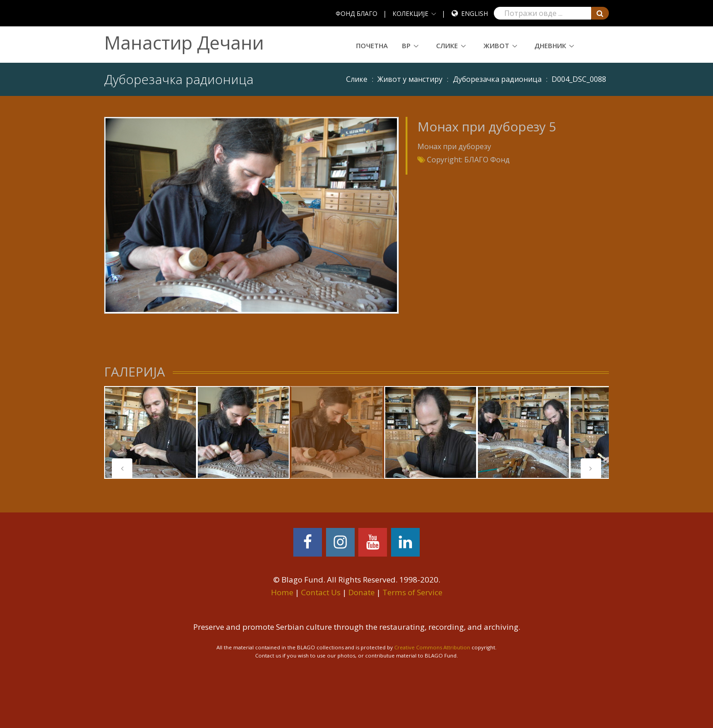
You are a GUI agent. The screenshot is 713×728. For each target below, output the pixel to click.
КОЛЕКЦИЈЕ (410, 13)
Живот (496, 45)
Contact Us (321, 592)
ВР (406, 45)
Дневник (550, 45)
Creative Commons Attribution (432, 647)
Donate (362, 592)
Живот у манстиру (410, 79)
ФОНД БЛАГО (356, 13)
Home (282, 592)
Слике (447, 45)
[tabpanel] (151, 432)
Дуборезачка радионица (497, 79)
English (474, 13)
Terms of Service (412, 592)
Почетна (372, 45)
